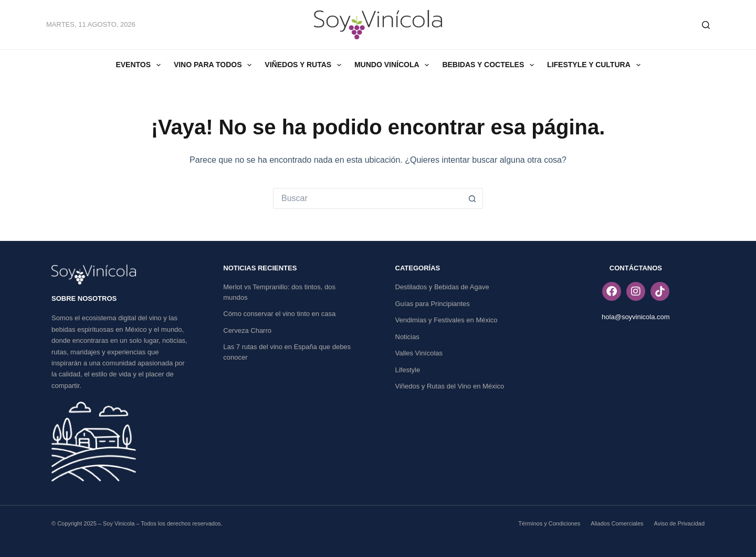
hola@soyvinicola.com (636, 317)
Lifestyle (408, 370)
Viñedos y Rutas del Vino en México (450, 386)
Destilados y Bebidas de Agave (442, 287)
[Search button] (472, 198)
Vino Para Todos (215, 65)
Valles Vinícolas (419, 353)
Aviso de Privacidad (679, 523)
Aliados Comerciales (617, 523)
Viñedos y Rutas (305, 65)
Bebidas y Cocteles (490, 65)
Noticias (407, 337)
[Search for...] (367, 198)
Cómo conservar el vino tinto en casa (279, 314)
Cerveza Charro (247, 330)
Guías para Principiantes (433, 304)
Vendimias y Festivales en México (447, 320)
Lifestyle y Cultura (596, 65)
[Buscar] (706, 25)
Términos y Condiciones (549, 523)
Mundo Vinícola (394, 65)
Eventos (140, 65)
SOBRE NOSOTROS (84, 298)
